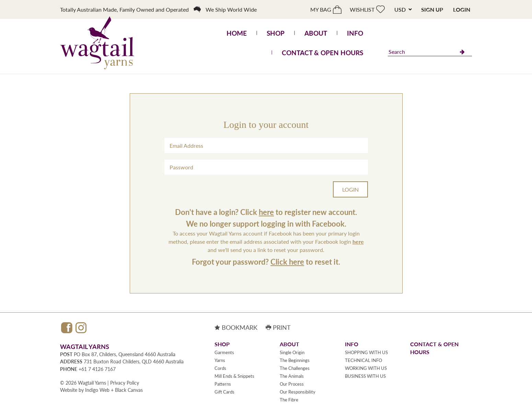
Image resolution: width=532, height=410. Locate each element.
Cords (220, 368)
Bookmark (236, 327)
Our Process (292, 384)
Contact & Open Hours (322, 53)
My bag (321, 9)
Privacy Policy (125, 383)
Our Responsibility (298, 392)
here (266, 212)
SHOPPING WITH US (366, 352)
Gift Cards (224, 392)
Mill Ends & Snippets (234, 376)
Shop (276, 33)
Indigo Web (97, 390)
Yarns (220, 360)
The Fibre (289, 400)
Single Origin (292, 352)
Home (237, 33)
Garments (224, 352)
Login (462, 9)
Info (355, 33)
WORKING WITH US (366, 368)
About (316, 33)
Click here (287, 262)
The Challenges (295, 368)
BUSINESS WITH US (365, 376)
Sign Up (432, 9)
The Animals (292, 376)
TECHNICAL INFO (363, 360)
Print (278, 327)
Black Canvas (129, 390)
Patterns (223, 384)
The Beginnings (295, 360)
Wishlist (362, 9)
